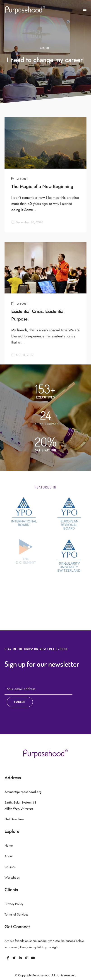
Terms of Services (16, 915)
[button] (85, 9)
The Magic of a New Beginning (42, 186)
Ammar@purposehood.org (23, 792)
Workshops (12, 878)
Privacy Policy (14, 904)
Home (9, 846)
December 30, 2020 (27, 222)
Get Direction (14, 819)
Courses (10, 867)
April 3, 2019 (22, 355)
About (23, 179)
